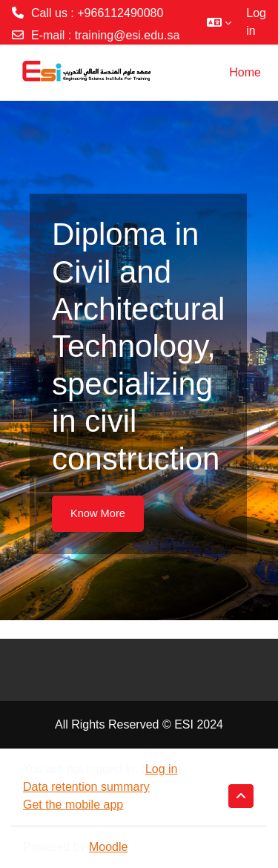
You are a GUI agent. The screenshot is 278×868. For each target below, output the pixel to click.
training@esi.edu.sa (128, 35)
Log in (256, 22)
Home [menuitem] (245, 72)
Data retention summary (86, 787)
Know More (98, 513)
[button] (219, 22)
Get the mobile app (73, 805)
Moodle (108, 847)
